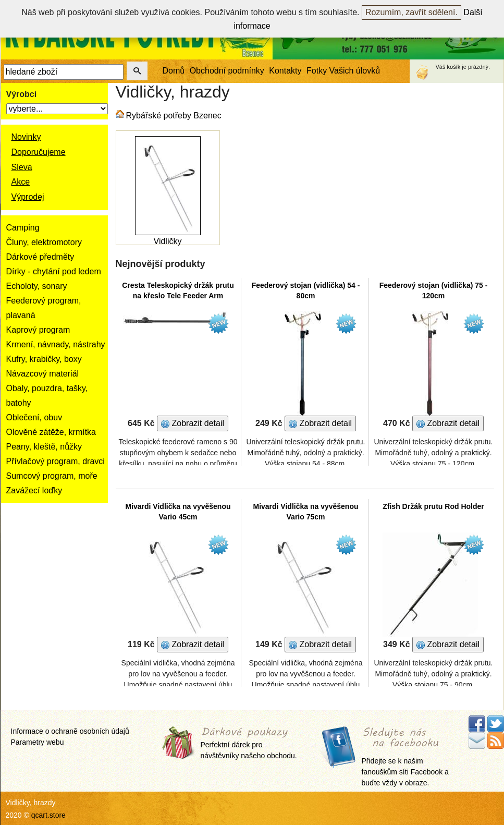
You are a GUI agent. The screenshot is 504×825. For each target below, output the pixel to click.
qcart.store (48, 815)
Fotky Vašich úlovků (343, 71)
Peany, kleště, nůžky (44, 447)
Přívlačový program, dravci (56, 461)
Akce (21, 182)
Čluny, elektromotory (44, 242)
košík (454, 67)
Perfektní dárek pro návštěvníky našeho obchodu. (249, 744)
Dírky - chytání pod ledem (54, 271)
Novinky (26, 137)
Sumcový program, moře (52, 476)
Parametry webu (38, 742)
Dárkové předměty (40, 257)
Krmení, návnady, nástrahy (56, 344)
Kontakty (285, 71)
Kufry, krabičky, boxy (44, 359)
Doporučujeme (39, 152)
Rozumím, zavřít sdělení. (411, 12)
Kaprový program (38, 330)
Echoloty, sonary (37, 286)
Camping (23, 228)
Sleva (22, 167)
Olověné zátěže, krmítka (51, 432)
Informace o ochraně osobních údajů (70, 731)
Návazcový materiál (43, 374)
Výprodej (28, 197)
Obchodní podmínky (227, 71)
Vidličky (168, 241)
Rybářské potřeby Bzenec (174, 116)
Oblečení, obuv (34, 417)
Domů (174, 71)
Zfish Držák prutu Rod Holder (433, 506)
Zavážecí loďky (34, 490)
